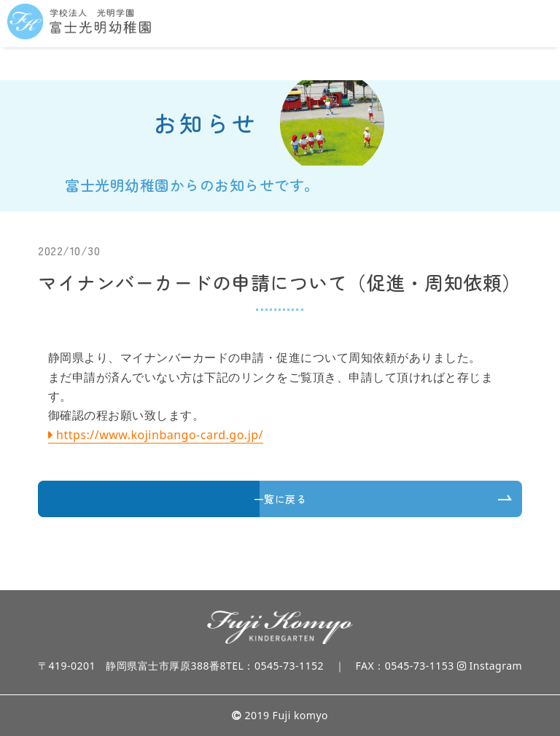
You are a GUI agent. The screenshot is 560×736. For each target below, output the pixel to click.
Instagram (490, 666)
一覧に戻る (280, 499)
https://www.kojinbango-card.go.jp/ (160, 435)
